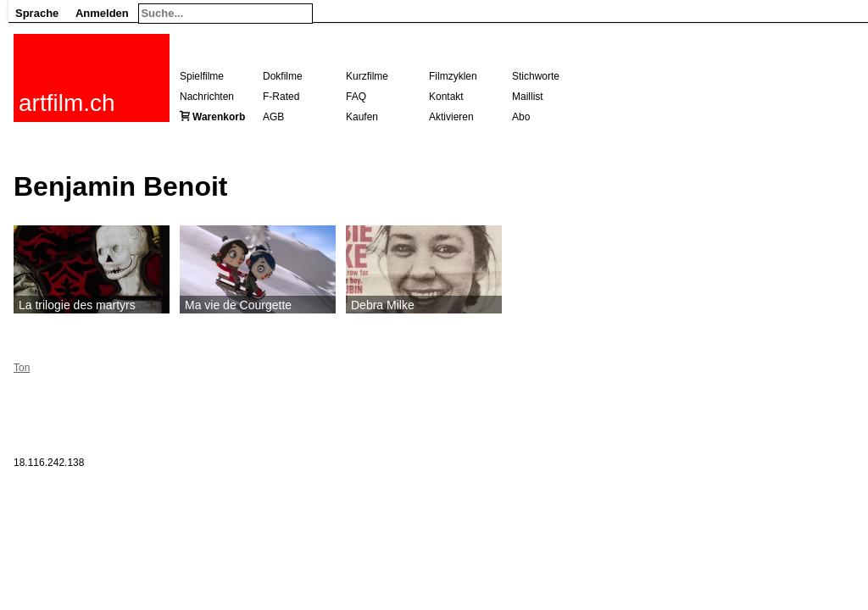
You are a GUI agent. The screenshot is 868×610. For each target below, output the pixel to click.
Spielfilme (202, 76)
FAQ (356, 97)
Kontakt (446, 97)
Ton (22, 368)
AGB (273, 117)
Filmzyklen (453, 76)
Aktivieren (451, 117)
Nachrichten (207, 97)
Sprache (37, 13)
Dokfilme (283, 76)
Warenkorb (219, 117)
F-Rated (281, 97)
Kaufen (362, 117)
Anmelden (102, 13)
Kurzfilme (367, 76)
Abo (521, 117)
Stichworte (536, 76)
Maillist (528, 97)
